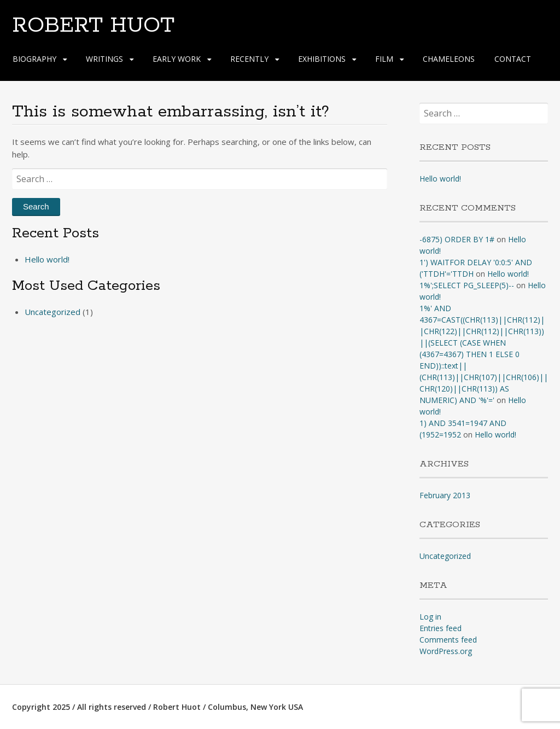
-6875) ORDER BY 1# (457, 239)
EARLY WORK (177, 59)
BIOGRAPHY (34, 59)
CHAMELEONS (449, 59)
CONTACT (513, 59)
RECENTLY (249, 59)
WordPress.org (446, 651)
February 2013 (445, 495)
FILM (384, 59)
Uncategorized (52, 312)
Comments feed (448, 640)
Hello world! (47, 259)
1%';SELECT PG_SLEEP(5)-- (467, 285)
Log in (430, 617)
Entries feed (441, 628)
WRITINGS (104, 59)
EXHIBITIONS (322, 59)
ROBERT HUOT (93, 26)
